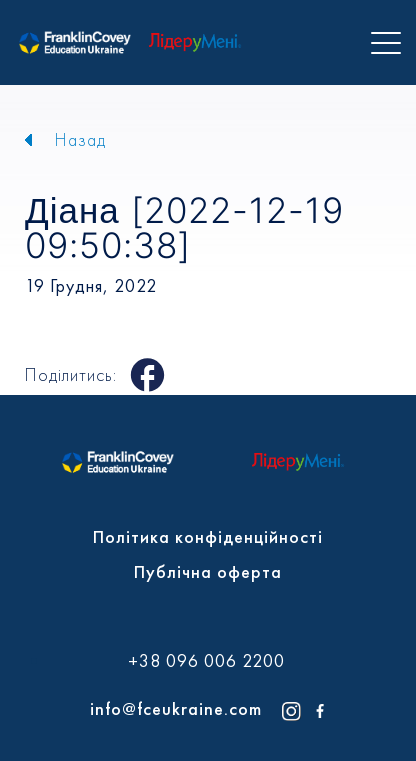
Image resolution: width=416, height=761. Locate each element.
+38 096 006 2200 (206, 661)
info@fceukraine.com (176, 708)
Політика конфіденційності (208, 536)
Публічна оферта (208, 571)
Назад (80, 139)
